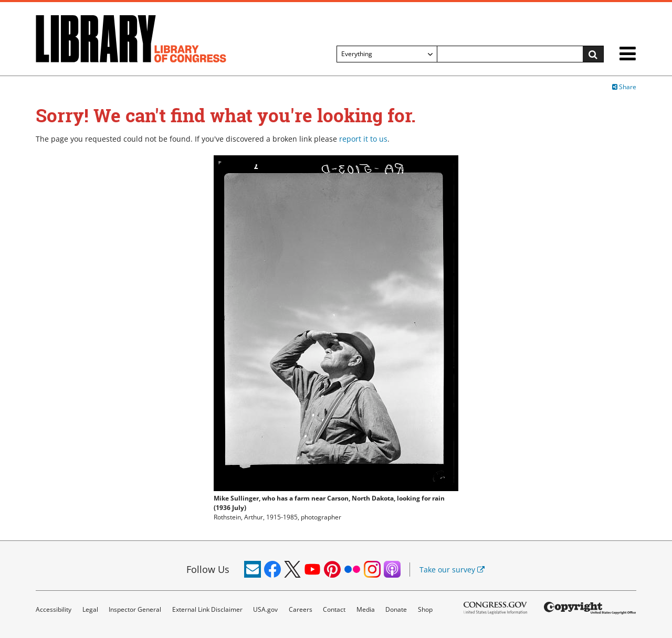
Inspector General (135, 609)
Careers (301, 609)
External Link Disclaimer (207, 609)
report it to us (363, 139)
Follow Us (208, 569)
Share (624, 87)
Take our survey (452, 570)
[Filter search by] (387, 54)
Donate (396, 609)
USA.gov (265, 609)
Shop (425, 609)
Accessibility (54, 609)
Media (366, 609)
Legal (90, 609)
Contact (334, 609)
